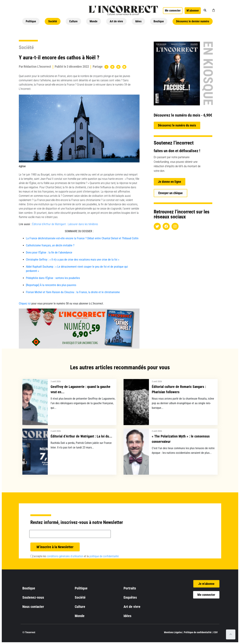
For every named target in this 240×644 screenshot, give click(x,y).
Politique (31, 21)
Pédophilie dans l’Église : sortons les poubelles (53, 278)
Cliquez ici (25, 303)
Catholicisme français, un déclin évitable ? (50, 245)
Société (53, 21)
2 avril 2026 (157, 382)
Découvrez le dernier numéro (193, 21)
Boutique (159, 21)
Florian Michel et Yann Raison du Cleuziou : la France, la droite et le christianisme (73, 292)
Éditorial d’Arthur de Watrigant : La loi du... (81, 436)
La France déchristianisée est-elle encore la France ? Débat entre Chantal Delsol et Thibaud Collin (82, 238)
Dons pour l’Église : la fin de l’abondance (49, 252)
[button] (205, 10)
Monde (94, 21)
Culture (73, 21)
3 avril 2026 (56, 382)
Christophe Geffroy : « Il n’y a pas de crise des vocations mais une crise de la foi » (73, 260)
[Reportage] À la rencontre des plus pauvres (51, 285)
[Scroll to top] (231, 634)
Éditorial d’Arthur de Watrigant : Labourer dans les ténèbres (65, 224)
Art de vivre (116, 21)
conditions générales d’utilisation (65, 556)
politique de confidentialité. (104, 556)
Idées (138, 21)
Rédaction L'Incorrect (37, 67)
